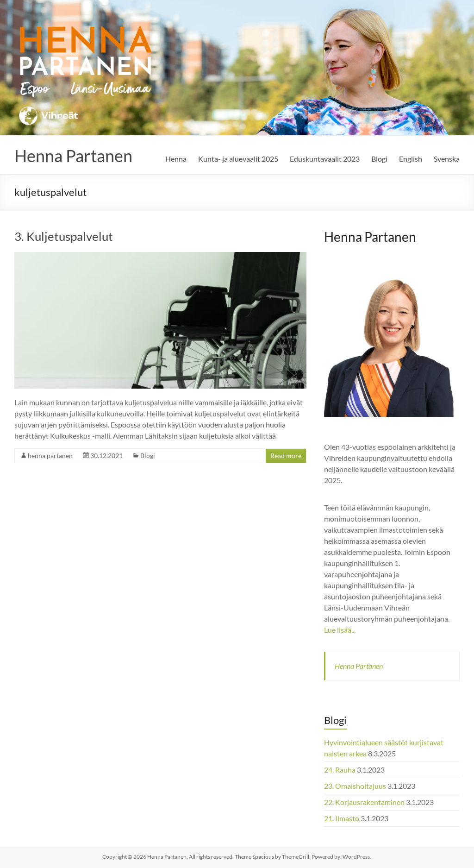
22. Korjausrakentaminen (364, 802)
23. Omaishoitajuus (355, 786)
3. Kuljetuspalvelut (64, 236)
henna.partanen (50, 456)
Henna (176, 159)
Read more (286, 456)
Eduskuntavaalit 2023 (325, 159)
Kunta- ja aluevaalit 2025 (238, 159)
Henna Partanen (73, 156)
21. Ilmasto (342, 818)
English (411, 159)
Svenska (447, 159)
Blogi (379, 159)
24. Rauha (340, 770)
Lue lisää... (340, 630)
